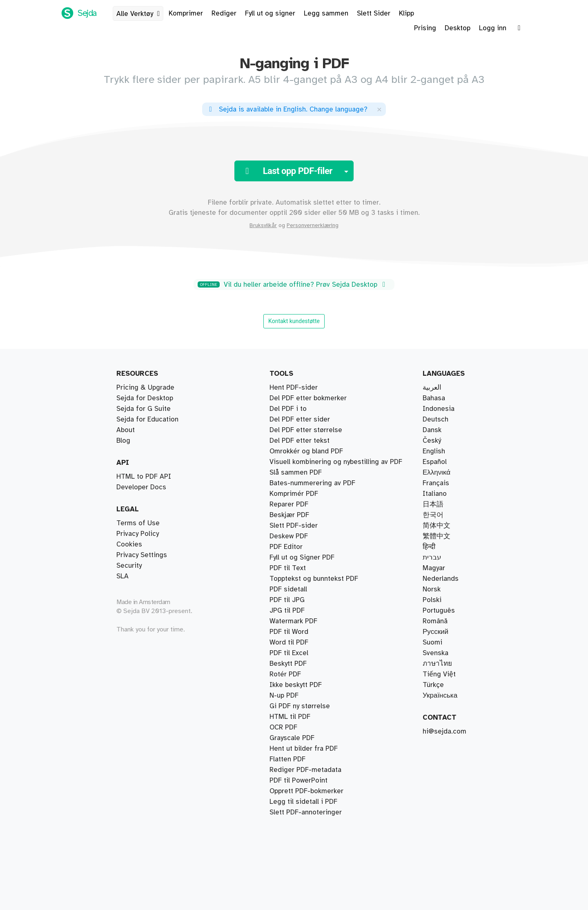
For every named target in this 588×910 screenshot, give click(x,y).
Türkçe (433, 685)
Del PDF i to (288, 409)
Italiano (435, 494)
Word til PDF (289, 642)
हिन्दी (429, 547)
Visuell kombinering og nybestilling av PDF (336, 462)
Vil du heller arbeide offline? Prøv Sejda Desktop (293, 285)
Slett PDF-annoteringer (306, 812)
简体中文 (437, 526)
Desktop (458, 28)
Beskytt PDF (288, 664)
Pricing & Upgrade (145, 388)
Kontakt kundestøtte (294, 321)
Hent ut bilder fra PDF (304, 749)
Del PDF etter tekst (300, 441)
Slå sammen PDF (296, 473)
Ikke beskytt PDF (296, 685)
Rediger (224, 13)
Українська (440, 696)
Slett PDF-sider (294, 526)
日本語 (433, 504)
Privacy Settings (142, 555)
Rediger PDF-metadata (305, 770)
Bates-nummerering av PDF (312, 483)
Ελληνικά (437, 473)
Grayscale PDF (292, 738)
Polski (432, 600)
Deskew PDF (289, 536)
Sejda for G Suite (144, 409)
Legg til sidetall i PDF (303, 802)
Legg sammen (326, 13)
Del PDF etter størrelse (306, 430)
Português (439, 611)
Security (129, 566)
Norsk (432, 589)
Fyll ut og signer (270, 13)
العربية (432, 388)
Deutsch (435, 419)
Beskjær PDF (289, 515)
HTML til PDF (290, 717)
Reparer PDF (289, 504)
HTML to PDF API (144, 477)
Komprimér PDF (294, 494)
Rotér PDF (285, 674)
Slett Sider (374, 13)
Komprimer (186, 13)
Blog (123, 441)
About (126, 430)
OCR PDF (283, 727)
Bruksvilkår (263, 225)
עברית (432, 558)
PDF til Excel (289, 653)
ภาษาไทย (437, 664)
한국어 (433, 515)
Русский (435, 632)
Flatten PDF (287, 759)
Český (432, 441)
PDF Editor (286, 547)
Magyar (434, 568)
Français (436, 483)
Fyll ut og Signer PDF (302, 558)
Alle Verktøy (140, 14)
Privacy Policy (138, 534)
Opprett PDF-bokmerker (306, 791)
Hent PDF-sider (294, 388)
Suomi (432, 642)
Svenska (435, 653)
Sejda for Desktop (145, 398)
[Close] (379, 109)
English (434, 451)
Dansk (432, 430)
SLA (122, 576)
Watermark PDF (293, 621)
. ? (287, 109)
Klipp (406, 13)
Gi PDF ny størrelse (300, 706)
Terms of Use (138, 523)
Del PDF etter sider (300, 419)
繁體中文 (437, 536)
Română (435, 621)
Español (435, 462)
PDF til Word (289, 632)
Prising (425, 28)
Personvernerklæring (313, 225)
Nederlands (441, 579)
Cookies (129, 544)
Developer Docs (141, 487)
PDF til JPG (287, 600)
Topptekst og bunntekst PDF (314, 579)
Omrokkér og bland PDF (306, 451)
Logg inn (493, 28)
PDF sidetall (288, 589)
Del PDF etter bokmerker (308, 398)
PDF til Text (288, 568)
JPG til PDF (287, 611)
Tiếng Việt (439, 674)
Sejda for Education (147, 419)
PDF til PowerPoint (298, 781)
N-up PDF (284, 696)
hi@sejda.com (444, 732)
